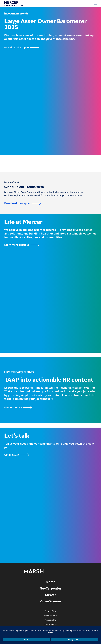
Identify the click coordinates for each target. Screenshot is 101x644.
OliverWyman (51, 601)
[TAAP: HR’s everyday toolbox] (50, 407)
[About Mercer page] (22, 245)
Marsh (51, 582)
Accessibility (51, 620)
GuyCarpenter (51, 588)
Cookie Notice (50, 624)
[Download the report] (22, 47)
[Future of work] (12, 182)
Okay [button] (26, 640)
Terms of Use (51, 611)
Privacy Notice (51, 616)
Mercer (51, 595)
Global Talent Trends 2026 (24, 187)
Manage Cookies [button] (75, 640)
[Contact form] (17, 455)
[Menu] (95, 4)
